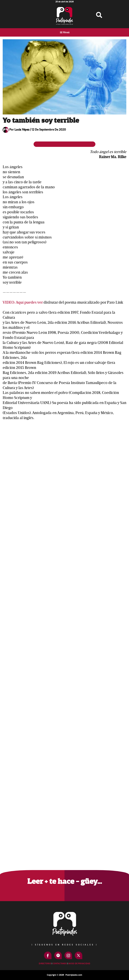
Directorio (45, 964)
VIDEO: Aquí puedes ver (23, 302)
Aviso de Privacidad (79, 964)
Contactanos (60, 964)
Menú (66, 32)
